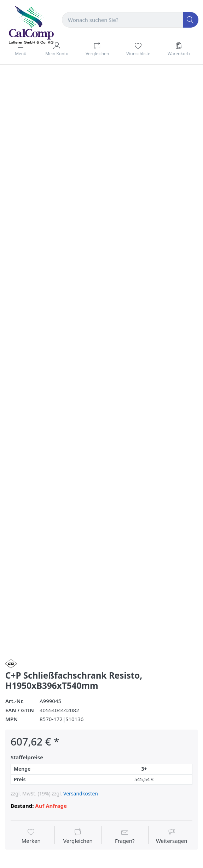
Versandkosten (81, 793)
